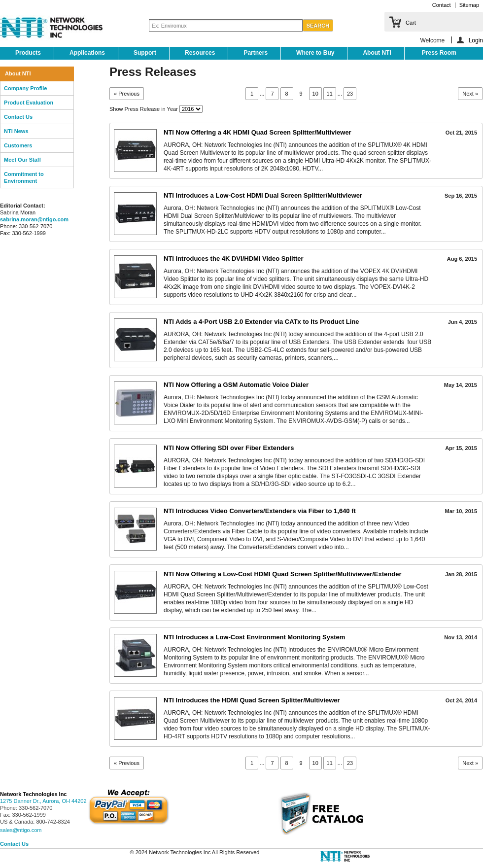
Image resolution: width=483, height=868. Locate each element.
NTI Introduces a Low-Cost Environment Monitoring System (254, 637)
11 (330, 94)
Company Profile (25, 88)
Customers (18, 145)
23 (350, 94)
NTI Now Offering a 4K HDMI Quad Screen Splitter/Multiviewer (258, 132)
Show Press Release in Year (144, 109)
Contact (442, 5)
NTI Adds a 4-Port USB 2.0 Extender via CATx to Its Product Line (261, 322)
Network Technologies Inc (34, 794)
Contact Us (18, 117)
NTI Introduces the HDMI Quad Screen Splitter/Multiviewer (252, 700)
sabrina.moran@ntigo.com (34, 219)
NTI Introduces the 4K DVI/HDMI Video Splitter (234, 259)
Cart (411, 23)
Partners (256, 53)
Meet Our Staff (22, 160)
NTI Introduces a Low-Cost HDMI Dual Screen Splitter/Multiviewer (263, 195)
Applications (87, 53)
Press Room (439, 53)
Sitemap (469, 5)
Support (145, 53)
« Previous (127, 94)
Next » (470, 94)
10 (315, 94)
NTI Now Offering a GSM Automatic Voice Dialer (236, 385)
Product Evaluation (29, 103)
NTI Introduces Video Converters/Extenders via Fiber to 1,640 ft (260, 511)
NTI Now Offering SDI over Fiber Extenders (229, 448)
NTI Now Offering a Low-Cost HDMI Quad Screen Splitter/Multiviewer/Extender (283, 574)
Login (476, 40)
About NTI (377, 53)
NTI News (16, 131)
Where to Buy (315, 53)
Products (28, 53)
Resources (200, 53)
